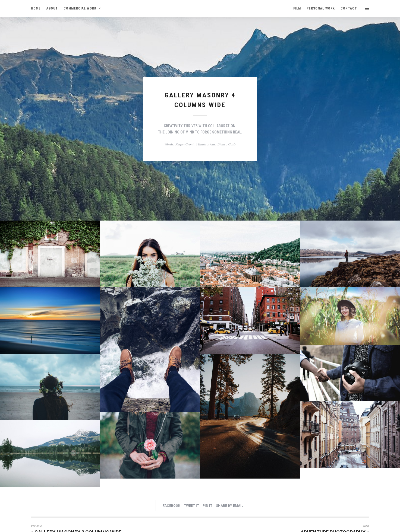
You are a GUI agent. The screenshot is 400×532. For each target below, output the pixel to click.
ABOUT (52, 8)
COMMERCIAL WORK (80, 8)
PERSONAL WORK (321, 8)
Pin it (207, 506)
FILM (297, 8)
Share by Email (230, 506)
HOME (36, 8)
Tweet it (191, 506)
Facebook (171, 506)
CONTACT (349, 8)
